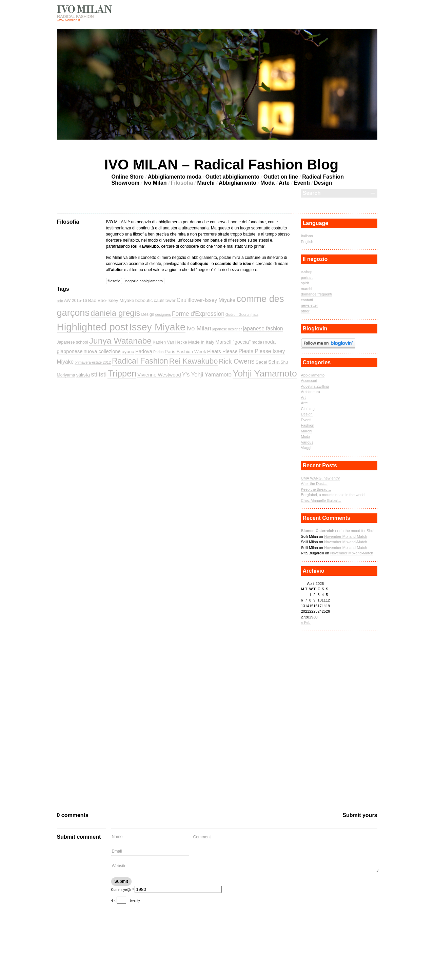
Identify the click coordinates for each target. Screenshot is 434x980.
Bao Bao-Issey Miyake (111, 300)
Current (122, 890)
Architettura (311, 392)
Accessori (309, 381)
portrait (307, 278)
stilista (83, 375)
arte (60, 301)
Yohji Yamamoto (265, 373)
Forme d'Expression (198, 314)
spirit (305, 283)
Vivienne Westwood (159, 375)
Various (307, 442)
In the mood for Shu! (357, 531)
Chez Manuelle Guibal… (321, 501)
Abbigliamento (238, 183)
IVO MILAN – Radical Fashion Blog (216, 165)
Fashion (308, 425)
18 (324, 606)
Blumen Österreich (318, 531)
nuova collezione (102, 351)
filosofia (114, 281)
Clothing (308, 409)
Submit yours (360, 815)
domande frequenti (317, 294)
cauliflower (165, 300)
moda (257, 342)
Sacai (261, 362)
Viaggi (306, 448)
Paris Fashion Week (185, 352)
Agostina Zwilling (315, 386)
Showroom (126, 183)
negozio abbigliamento (144, 281)
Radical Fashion (323, 177)
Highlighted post (93, 327)
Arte (284, 183)
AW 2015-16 (76, 301)
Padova (144, 351)
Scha (274, 362)
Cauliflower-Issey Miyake (206, 300)
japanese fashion (263, 329)
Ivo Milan (155, 183)
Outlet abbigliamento (232, 177)
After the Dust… (314, 484)
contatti (307, 300)
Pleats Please (222, 351)
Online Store (128, 177)
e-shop (307, 272)
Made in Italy (201, 342)
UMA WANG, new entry (321, 478)
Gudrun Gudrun (238, 314)
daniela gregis (115, 313)
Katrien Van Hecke (170, 342)
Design (323, 183)
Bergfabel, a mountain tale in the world (333, 495)
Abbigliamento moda (175, 177)
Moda (268, 183)
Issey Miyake (157, 327)
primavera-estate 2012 (93, 362)
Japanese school (73, 342)
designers (163, 314)
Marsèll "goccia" (233, 342)
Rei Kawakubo (194, 361)
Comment (286, 853)
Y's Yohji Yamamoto (207, 375)
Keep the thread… (316, 489)
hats (255, 314)
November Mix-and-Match (346, 536)
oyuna (128, 352)
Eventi (302, 183)
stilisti (99, 374)
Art (303, 397)
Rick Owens (237, 361)
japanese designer (227, 329)
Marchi (206, 183)
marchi (307, 289)
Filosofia (182, 183)
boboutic (144, 300)
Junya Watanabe (120, 341)
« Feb (306, 622)
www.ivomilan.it (68, 20)
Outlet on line (281, 177)
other (305, 311)
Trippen (122, 373)
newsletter (310, 305)
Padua (159, 352)
